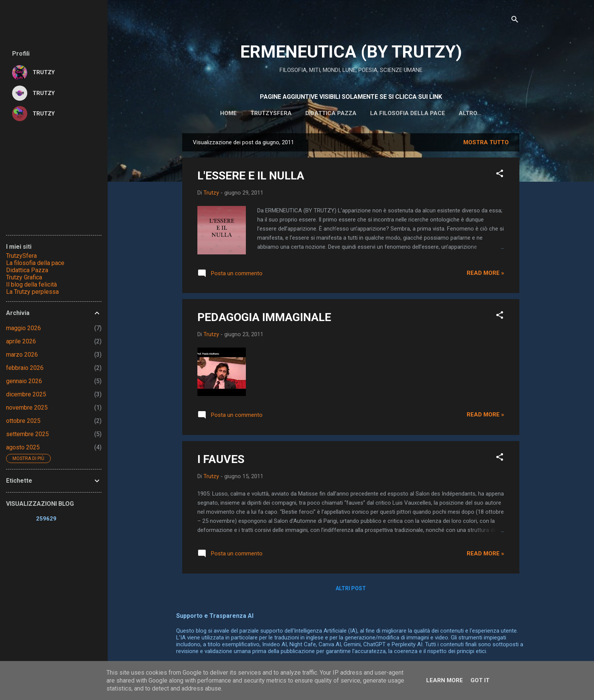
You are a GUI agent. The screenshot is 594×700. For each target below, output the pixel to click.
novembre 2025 (27, 408)
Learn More (445, 680)
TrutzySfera (21, 256)
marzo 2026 (22, 355)
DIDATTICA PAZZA (308, 113)
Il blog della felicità (31, 285)
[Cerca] (515, 21)
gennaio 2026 (24, 381)
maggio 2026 (23, 328)
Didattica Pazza (27, 270)
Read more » (485, 274)
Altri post (351, 590)
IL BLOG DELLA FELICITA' (470, 113)
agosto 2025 (23, 447)
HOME (205, 113)
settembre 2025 (27, 434)
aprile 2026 (21, 341)
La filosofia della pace (385, 113)
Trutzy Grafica (24, 277)
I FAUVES (221, 461)
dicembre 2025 (26, 394)
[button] (500, 176)
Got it (480, 680)
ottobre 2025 (23, 421)
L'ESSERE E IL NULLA (251, 177)
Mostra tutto (486, 144)
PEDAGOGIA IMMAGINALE (264, 319)
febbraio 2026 (25, 368)
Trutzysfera (248, 113)
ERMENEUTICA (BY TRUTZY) (351, 52)
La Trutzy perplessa (32, 292)
